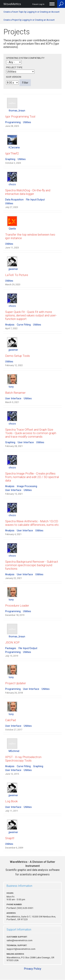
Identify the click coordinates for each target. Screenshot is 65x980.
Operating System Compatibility (25, 58)
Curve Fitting (24, 325)
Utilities (27, 122)
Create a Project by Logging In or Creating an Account (29, 20)
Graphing (10, 159)
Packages (11, 648)
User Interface (13, 399)
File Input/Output (35, 200)
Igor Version (14, 77)
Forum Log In (38, 4)
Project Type (14, 67)
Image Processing (27, 486)
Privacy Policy (33, 969)
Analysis (10, 325)
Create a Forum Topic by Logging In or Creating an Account (31, 12)
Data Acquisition (14, 200)
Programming (13, 122)
